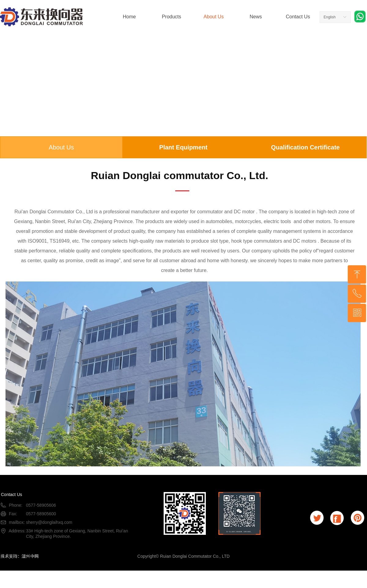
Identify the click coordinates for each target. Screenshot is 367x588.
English (330, 17)
